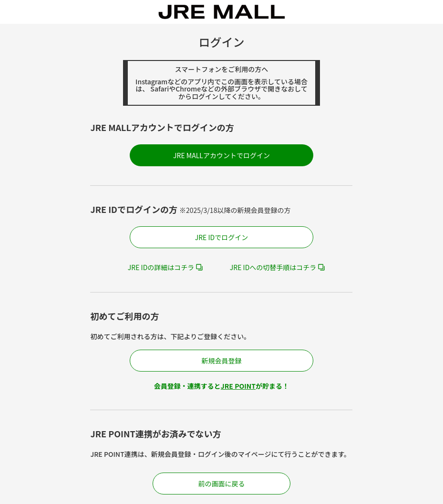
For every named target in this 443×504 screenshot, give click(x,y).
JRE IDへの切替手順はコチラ (273, 267)
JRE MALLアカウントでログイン (221, 155)
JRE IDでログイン (222, 237)
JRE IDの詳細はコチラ (161, 267)
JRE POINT (238, 386)
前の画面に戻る (222, 484)
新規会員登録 (221, 361)
